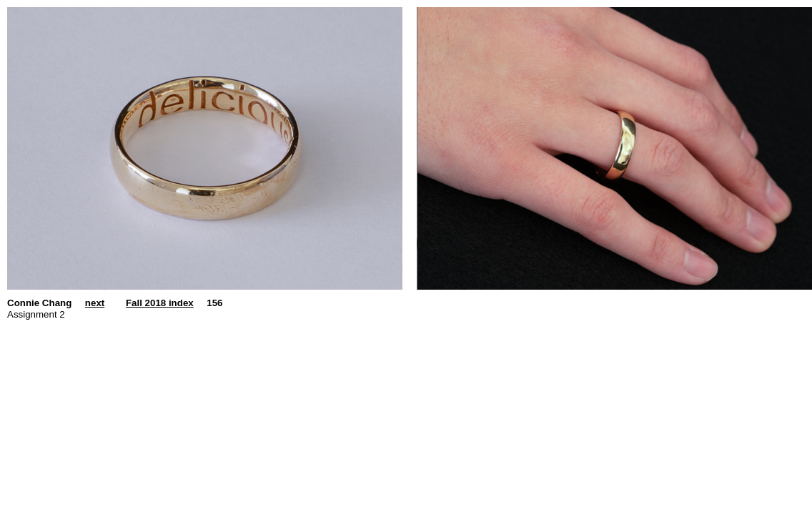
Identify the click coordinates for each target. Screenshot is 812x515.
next (95, 303)
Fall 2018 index (160, 303)
